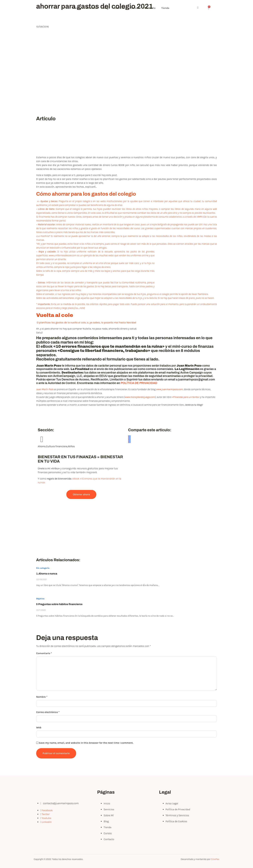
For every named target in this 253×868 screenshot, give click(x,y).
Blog (108, 8)
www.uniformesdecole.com (63, 255)
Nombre (42, 697)
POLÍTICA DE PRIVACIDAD (139, 383)
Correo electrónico (48, 712)
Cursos (138, 8)
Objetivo (40, 599)
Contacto (154, 8)
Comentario (44, 653)
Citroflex (215, 859)
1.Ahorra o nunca (47, 574)
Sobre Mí (122, 8)
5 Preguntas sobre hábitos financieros (59, 604)
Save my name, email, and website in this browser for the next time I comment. (86, 743)
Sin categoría (43, 568)
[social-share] (129, 437)
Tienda (170, 8)
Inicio (78, 8)
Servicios (93, 8)
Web (39, 727)
